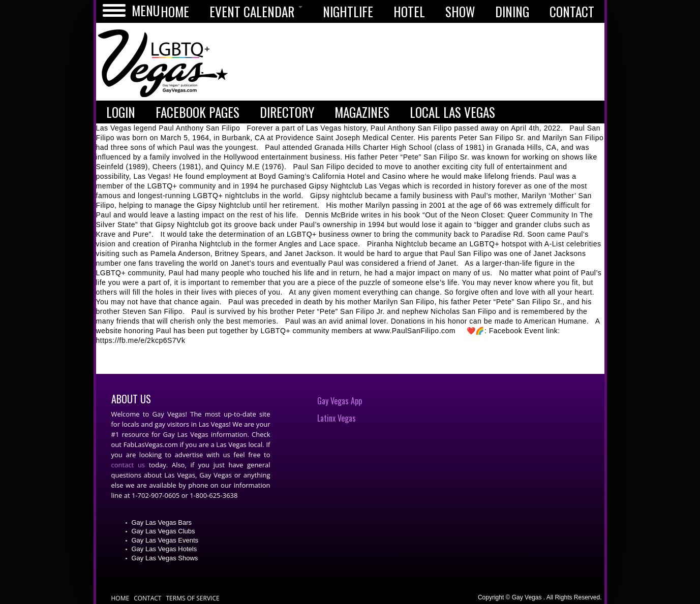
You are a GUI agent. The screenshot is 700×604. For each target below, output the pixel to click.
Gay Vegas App (340, 401)
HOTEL (409, 11)
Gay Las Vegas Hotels (164, 549)
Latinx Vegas (337, 418)
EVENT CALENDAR (256, 11)
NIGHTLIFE (348, 11)
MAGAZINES (362, 112)
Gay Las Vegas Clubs (163, 531)
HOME (175, 11)
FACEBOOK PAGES (197, 112)
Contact (147, 598)
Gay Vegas (163, 64)
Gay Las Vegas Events (165, 540)
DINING (512, 11)
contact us (128, 465)
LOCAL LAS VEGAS (452, 112)
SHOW (460, 11)
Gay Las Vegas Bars (162, 522)
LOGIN (121, 112)
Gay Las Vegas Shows (165, 558)
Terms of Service (192, 598)
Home (120, 598)
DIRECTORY (287, 112)
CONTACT (572, 11)
